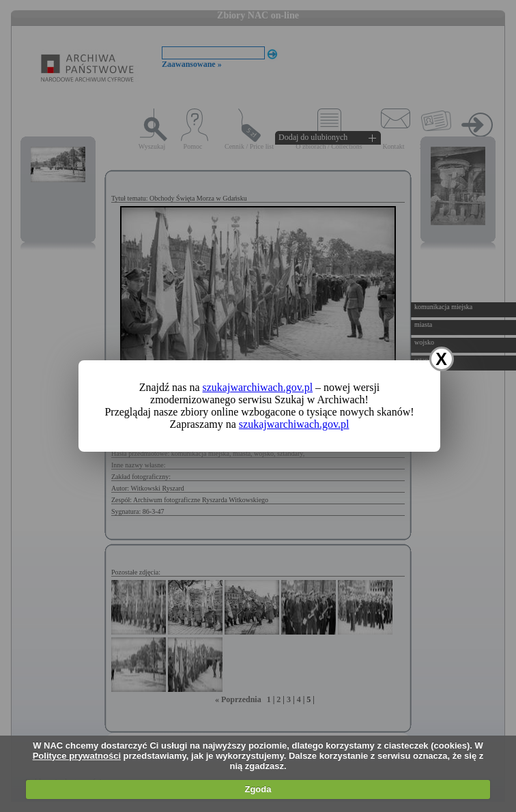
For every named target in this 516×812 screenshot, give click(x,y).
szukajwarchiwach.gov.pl (258, 387)
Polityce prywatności (77, 756)
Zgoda (258, 789)
